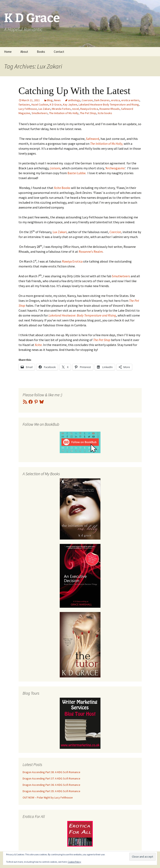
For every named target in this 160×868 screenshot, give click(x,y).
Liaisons (55, 168)
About (24, 52)
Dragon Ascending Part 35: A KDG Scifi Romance (51, 791)
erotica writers (130, 100)
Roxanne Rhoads (110, 109)
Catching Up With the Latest (74, 91)
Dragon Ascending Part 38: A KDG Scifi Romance (51, 772)
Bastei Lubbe (77, 173)
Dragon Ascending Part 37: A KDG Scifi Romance (51, 778)
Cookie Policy (74, 862)
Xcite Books (62, 188)
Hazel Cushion (40, 104)
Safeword (92, 139)
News (57, 100)
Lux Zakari (44, 109)
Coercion (115, 232)
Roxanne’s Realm (90, 252)
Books (41, 52)
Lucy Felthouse (28, 109)
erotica (115, 100)
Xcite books (105, 113)
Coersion (87, 100)
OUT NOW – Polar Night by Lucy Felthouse (48, 797)
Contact (59, 52)
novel (76, 109)
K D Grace (56, 104)
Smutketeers (40, 113)
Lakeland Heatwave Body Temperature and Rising (109, 104)
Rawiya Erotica (89, 109)
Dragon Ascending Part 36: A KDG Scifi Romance (51, 785)
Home (8, 52)
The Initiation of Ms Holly (64, 113)
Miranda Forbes (61, 109)
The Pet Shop (88, 113)
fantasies (24, 104)
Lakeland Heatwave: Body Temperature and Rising (82, 315)
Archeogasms (115, 168)
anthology (74, 100)
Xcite (38, 345)
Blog (50, 100)
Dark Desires (102, 100)
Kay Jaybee (70, 104)
